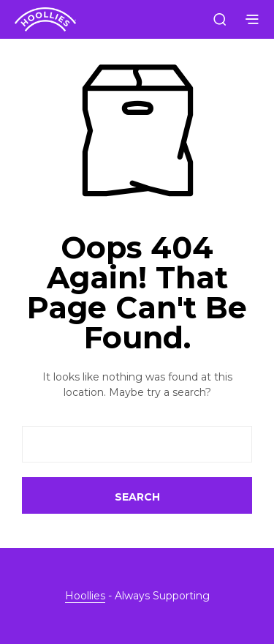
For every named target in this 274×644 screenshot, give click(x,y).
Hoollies (85, 596)
